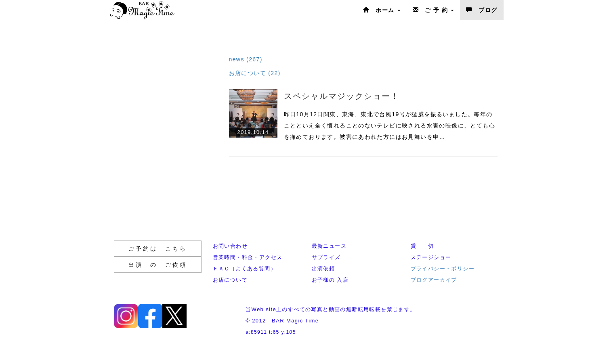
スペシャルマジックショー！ (342, 96)
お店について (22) (255, 73)
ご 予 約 (434, 10)
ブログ (482, 10)
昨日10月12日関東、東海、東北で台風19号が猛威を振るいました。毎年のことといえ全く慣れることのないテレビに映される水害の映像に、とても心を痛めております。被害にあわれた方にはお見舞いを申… (390, 126)
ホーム (382, 10)
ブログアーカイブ (434, 280)
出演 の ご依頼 (158, 265)
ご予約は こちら (158, 249)
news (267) (246, 59)
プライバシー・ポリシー (443, 269)
